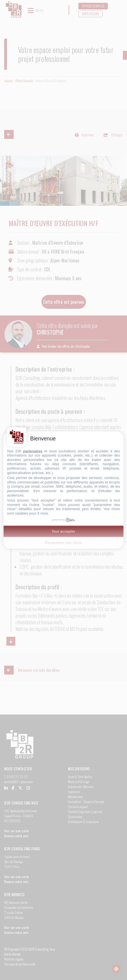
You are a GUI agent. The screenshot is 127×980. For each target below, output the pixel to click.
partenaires (33, 451)
